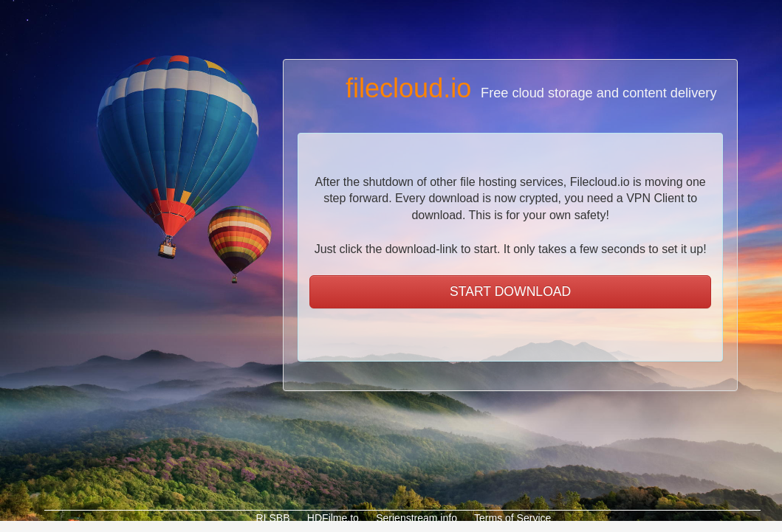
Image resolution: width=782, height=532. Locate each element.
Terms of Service (511, 518)
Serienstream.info (415, 518)
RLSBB (272, 518)
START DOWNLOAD (510, 291)
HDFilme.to (332, 518)
